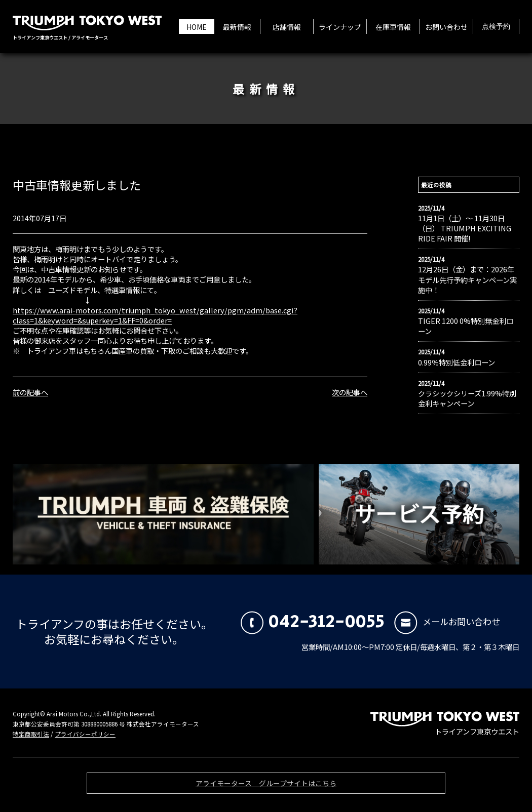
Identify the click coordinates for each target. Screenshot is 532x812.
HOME (197, 27)
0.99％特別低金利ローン (457, 362)
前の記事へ (30, 392)
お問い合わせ (446, 27)
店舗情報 (287, 27)
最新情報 (237, 27)
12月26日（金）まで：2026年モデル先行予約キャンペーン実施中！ (467, 279)
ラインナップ (340, 27)
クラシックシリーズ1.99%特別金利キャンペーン (467, 398)
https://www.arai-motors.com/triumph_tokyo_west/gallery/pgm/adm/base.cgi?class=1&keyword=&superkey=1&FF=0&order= (155, 315)
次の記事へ (350, 392)
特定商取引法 (31, 734)
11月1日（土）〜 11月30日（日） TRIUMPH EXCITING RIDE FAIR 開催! (465, 228)
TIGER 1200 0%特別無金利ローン (466, 326)
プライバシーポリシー (85, 734)
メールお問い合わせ (447, 621)
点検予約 (496, 27)
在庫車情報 (393, 27)
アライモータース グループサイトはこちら (266, 786)
